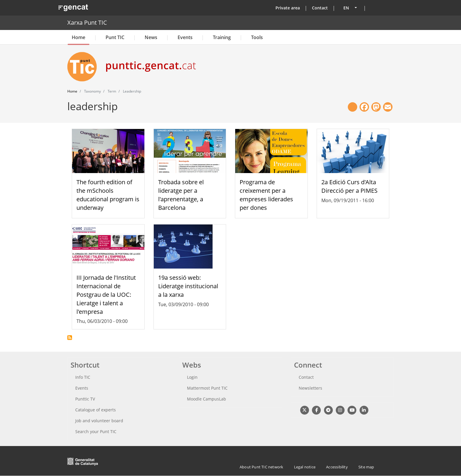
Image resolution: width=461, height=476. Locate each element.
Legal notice (305, 467)
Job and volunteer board (99, 421)
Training (222, 37)
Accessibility (337, 467)
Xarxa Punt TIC (87, 22)
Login (192, 377)
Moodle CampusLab (207, 399)
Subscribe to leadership (70, 338)
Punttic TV (85, 399)
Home (78, 37)
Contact (320, 8)
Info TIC (83, 377)
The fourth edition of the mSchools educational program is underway (108, 195)
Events (185, 37)
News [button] (151, 37)
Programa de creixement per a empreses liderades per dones (266, 195)
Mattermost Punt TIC (207, 388)
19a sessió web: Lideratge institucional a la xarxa (188, 286)
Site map (366, 467)
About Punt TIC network (261, 467)
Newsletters (310, 388)
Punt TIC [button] (115, 37)
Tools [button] (257, 37)
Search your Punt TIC (96, 431)
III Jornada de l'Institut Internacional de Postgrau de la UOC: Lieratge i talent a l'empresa (106, 294)
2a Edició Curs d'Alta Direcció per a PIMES (349, 186)
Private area (288, 8)
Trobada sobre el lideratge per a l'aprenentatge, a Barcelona (181, 195)
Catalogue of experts (96, 410)
